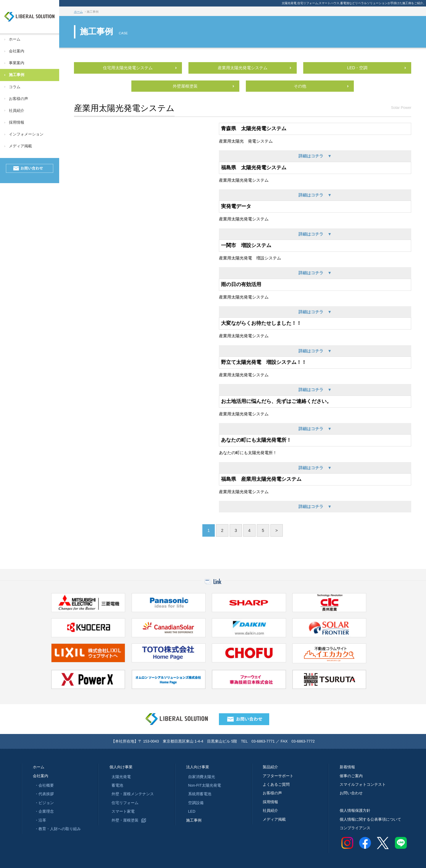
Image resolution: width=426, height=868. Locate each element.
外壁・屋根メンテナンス (133, 794)
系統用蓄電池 (200, 794)
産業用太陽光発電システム (243, 68)
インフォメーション (26, 134)
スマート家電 (123, 811)
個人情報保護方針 (355, 811)
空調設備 (196, 803)
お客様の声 (18, 99)
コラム (15, 87)
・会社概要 (44, 785)
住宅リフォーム (125, 803)
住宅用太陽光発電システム (128, 68)
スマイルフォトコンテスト (363, 785)
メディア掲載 (20, 146)
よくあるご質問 (276, 785)
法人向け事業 (198, 767)
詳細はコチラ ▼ (315, 156)
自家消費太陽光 (202, 777)
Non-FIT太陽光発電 (205, 785)
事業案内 (17, 63)
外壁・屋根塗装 (125, 820)
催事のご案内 (351, 776)
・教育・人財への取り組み (58, 829)
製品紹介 (270, 767)
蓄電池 (117, 785)
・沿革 (40, 820)
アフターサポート (278, 776)
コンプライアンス (355, 828)
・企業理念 (44, 811)
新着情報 (347, 767)
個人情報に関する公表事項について (370, 819)
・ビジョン (44, 803)
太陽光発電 (121, 777)
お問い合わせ (351, 793)
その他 (300, 86)
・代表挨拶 (44, 794)
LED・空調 (357, 68)
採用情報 (17, 122)
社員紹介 (17, 111)
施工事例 (17, 75)
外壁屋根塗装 (185, 86)
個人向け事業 (122, 767)
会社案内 (17, 51)
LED (192, 811)
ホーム (15, 39)
